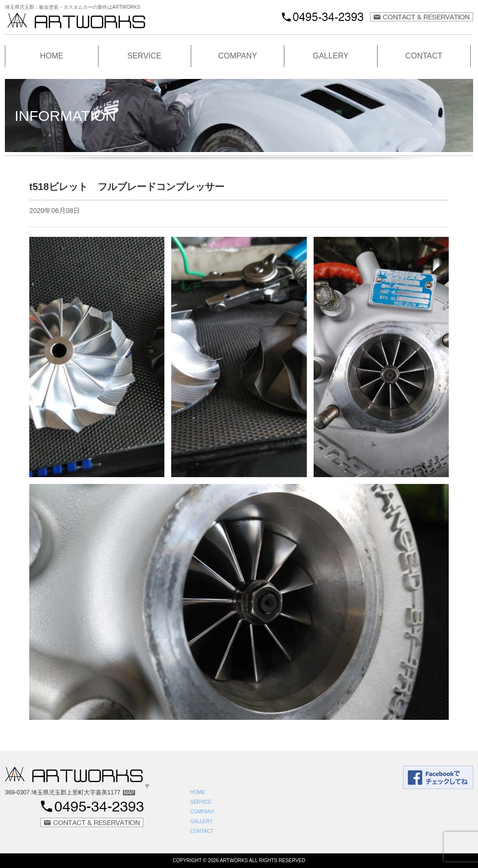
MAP (129, 793)
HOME (52, 56)
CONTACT (424, 56)
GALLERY (331, 56)
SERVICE (144, 56)
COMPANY (238, 56)
